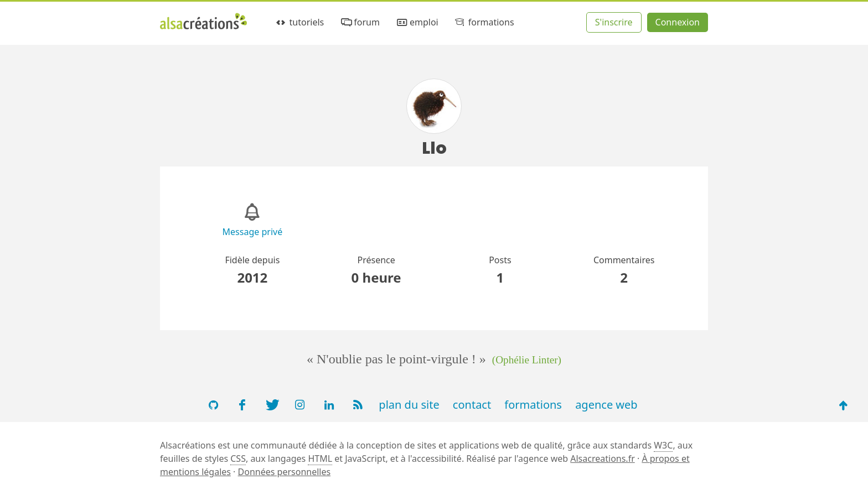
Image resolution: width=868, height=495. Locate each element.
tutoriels (299, 22)
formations (484, 22)
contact (472, 405)
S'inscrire (614, 22)
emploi (416, 22)
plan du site (409, 405)
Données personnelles (285, 472)
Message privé (253, 232)
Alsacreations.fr (603, 458)
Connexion (678, 22)
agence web (606, 405)
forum (360, 22)
